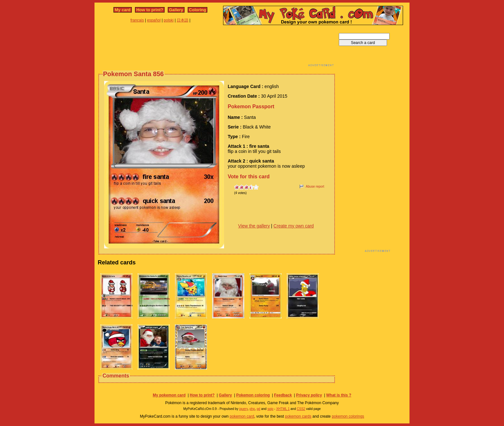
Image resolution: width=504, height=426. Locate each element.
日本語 (183, 20)
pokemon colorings (348, 416)
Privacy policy (309, 395)
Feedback (283, 395)
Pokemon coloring (253, 395)
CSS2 (301, 409)
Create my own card (294, 226)
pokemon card (242, 416)
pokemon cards (298, 416)
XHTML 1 (283, 409)
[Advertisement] (217, 48)
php (252, 409)
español (154, 20)
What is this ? (339, 395)
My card (123, 10)
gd (259, 409)
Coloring (198, 10)
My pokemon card (169, 395)
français (137, 20)
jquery (243, 409)
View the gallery (254, 226)
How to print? (150, 10)
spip (270, 409)
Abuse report (315, 186)
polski (169, 20)
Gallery (176, 10)
